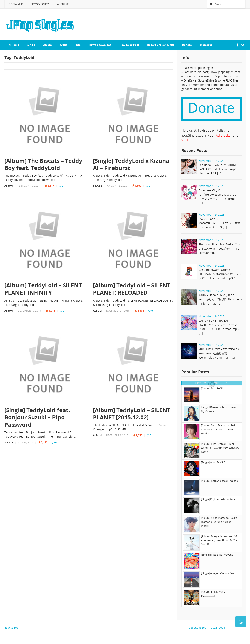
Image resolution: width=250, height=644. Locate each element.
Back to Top (11, 628)
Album (48, 45)
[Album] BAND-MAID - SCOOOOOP (214, 594)
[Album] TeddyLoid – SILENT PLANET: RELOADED (132, 289)
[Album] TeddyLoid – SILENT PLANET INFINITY (43, 289)
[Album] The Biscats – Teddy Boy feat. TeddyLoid (43, 164)
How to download (100, 45)
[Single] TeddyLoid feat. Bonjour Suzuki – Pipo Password (37, 417)
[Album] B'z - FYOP (212, 388)
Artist (64, 45)
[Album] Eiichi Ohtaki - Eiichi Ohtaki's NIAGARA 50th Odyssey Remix (220, 448)
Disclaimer (16, 4)
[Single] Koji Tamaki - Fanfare (218, 499)
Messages (206, 45)
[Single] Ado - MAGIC (213, 462)
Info (78, 45)
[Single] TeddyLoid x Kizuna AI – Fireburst (131, 164)
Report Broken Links (161, 45)
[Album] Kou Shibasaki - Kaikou (219, 481)
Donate (187, 45)
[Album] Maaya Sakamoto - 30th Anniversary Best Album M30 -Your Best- (220, 540)
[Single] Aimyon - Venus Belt (218, 573)
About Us (63, 4)
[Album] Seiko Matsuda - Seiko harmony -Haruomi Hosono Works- (219, 429)
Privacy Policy (40, 4)
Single (31, 45)
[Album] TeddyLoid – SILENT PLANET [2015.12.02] (132, 414)
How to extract (129, 45)
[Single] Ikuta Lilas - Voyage (217, 555)
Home (14, 45)
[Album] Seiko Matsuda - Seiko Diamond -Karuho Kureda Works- (219, 522)
